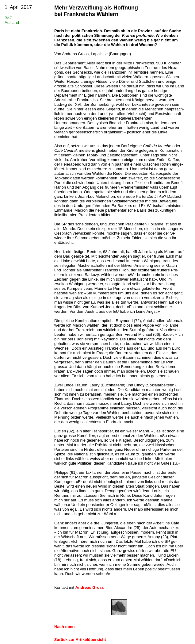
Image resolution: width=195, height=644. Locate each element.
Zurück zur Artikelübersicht (80, 640)
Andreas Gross (90, 587)
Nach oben (64, 627)
